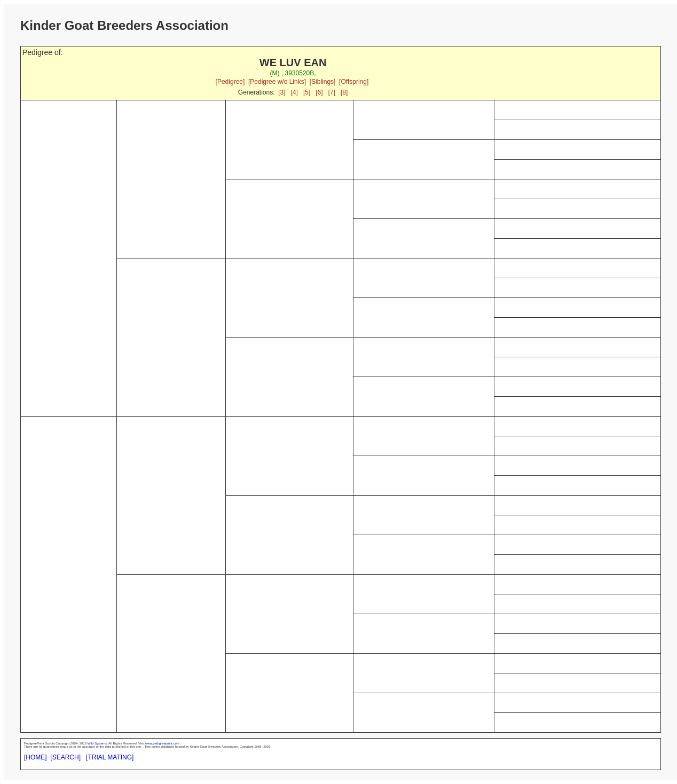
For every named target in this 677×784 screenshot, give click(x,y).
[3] (282, 92)
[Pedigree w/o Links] (277, 82)
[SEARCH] (65, 757)
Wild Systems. (98, 743)
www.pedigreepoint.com (162, 743)
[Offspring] (354, 82)
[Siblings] (323, 82)
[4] (294, 92)
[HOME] (36, 757)
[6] (319, 92)
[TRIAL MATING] (110, 757)
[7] (332, 92)
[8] (344, 92)
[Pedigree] (230, 82)
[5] (307, 92)
